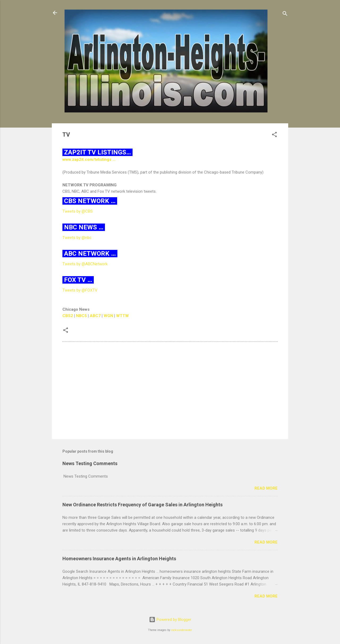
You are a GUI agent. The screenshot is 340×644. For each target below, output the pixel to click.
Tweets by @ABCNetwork (85, 264)
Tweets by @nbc (77, 238)
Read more (266, 488)
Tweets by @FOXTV (80, 290)
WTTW (122, 316)
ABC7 (95, 316)
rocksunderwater (182, 630)
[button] (274, 135)
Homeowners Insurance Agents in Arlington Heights (119, 559)
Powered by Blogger (170, 620)
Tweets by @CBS (78, 211)
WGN (108, 316)
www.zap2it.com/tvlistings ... (90, 159)
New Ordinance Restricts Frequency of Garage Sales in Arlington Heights (143, 505)
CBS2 (68, 316)
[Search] (285, 14)
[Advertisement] (170, 390)
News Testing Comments (90, 463)
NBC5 (81, 316)
